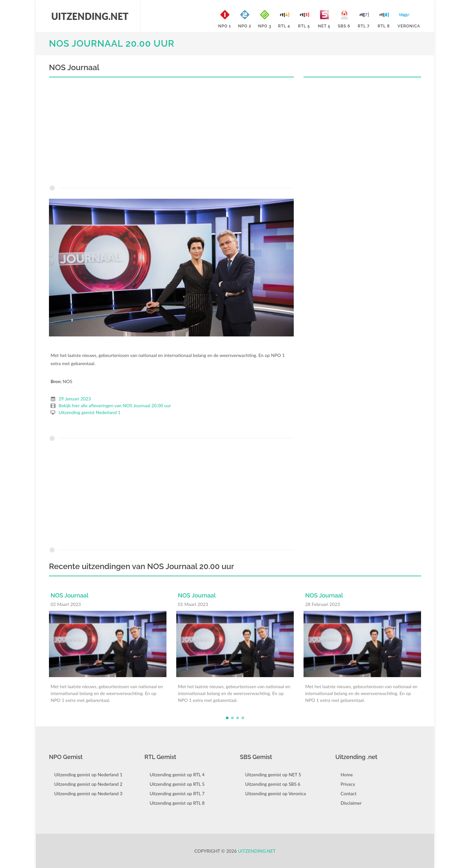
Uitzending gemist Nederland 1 (90, 412)
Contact (349, 793)
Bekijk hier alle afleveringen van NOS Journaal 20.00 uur (115, 405)
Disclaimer (351, 803)
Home (347, 775)
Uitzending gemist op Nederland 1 (88, 775)
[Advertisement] (171, 133)
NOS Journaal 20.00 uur (112, 44)
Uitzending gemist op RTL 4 (177, 775)
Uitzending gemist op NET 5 (273, 775)
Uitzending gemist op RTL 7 (177, 793)
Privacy (348, 784)
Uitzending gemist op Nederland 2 (88, 784)
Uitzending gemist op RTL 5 (177, 784)
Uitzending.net (257, 851)
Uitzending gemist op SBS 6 (273, 784)
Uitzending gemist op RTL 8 (177, 803)
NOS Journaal (70, 595)
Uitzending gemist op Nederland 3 (88, 793)
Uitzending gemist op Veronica (275, 793)
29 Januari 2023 (75, 399)
